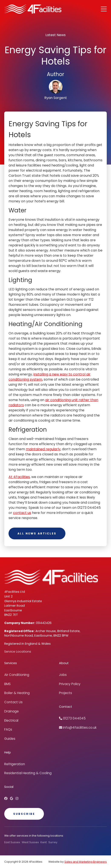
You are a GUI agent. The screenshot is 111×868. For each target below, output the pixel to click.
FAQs (8, 729)
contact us (22, 513)
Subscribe (24, 814)
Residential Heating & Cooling (28, 773)
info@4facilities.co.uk (78, 728)
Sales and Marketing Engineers (86, 862)
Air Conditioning (17, 675)
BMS (7, 684)
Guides (10, 739)
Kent (44, 842)
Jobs (63, 675)
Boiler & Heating (17, 693)
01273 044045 (72, 718)
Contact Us (13, 702)
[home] (33, 9)
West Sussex (30, 842)
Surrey (53, 842)
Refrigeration (15, 764)
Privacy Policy (70, 684)
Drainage (12, 711)
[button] (104, 9)
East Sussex (12, 842)
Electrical (11, 720)
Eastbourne (13, 610)
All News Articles (37, 533)
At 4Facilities (19, 477)
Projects (66, 693)
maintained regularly (43, 449)
